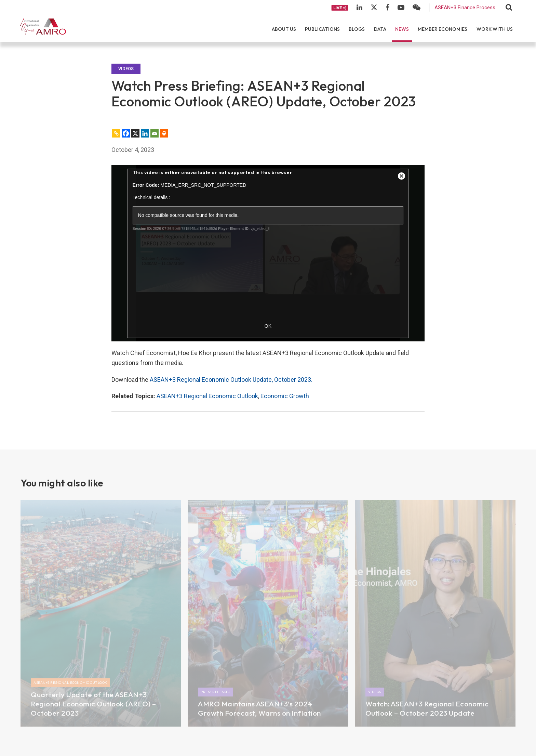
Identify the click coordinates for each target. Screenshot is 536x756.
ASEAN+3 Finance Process (465, 8)
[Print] (164, 133)
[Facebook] (126, 133)
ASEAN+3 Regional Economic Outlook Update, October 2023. (231, 380)
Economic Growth (285, 396)
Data (380, 29)
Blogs (357, 29)
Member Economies (443, 29)
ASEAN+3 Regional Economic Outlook (207, 396)
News (402, 29)
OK (268, 326)
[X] (135, 133)
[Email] (155, 133)
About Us (284, 29)
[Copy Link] (116, 133)
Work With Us (495, 29)
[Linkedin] (145, 133)
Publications (322, 29)
